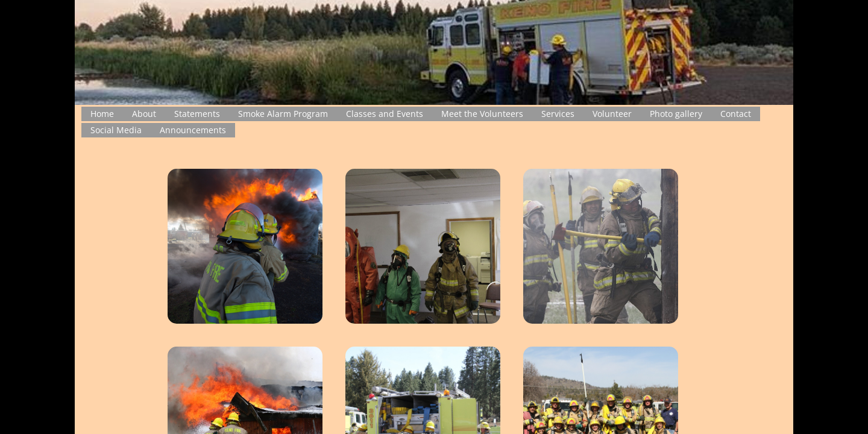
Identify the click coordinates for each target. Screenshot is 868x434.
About (144, 114)
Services (558, 114)
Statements (197, 114)
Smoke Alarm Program (283, 114)
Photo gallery (676, 114)
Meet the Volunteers (482, 114)
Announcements (193, 130)
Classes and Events (385, 114)
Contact (736, 114)
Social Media (116, 130)
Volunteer (612, 114)
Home (102, 114)
